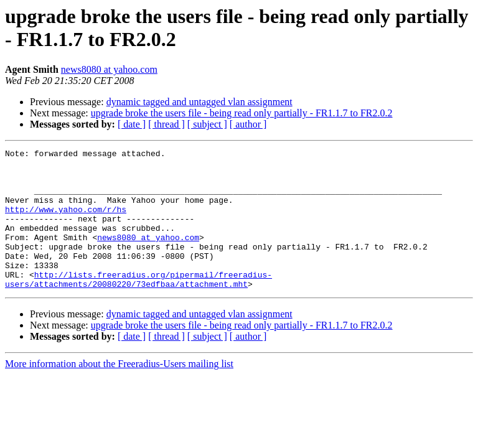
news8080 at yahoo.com (109, 69)
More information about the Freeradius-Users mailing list (119, 392)
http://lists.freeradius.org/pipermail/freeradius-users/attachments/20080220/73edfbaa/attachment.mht (138, 306)
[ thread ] (166, 124)
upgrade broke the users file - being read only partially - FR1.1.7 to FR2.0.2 (242, 113)
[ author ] (248, 124)
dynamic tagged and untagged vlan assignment (199, 102)
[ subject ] (207, 124)
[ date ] (132, 124)
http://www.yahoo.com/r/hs (66, 222)
